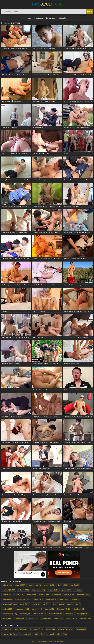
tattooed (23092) (84, 595)
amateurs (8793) (73, 604)
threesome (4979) (38, 590)
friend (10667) (20, 585)
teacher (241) (38, 599)
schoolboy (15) (78, 609)
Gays (47, 4)
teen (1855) (75, 585)
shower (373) (7, 599)
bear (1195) (49, 609)
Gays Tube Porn (21, 629)
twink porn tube (26, 634)
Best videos (39, 18)
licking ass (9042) (63, 609)
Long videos (51, 18)
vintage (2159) (49, 585)
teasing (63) (7, 618)
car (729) (47, 604)
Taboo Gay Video (36, 629)
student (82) (58, 618)
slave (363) (36, 604)
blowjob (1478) (40, 614)
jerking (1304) (51, 599)
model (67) (69, 614)
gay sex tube (51, 629)
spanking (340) (85, 618)
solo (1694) (20, 595)
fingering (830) (20, 618)
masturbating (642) (10, 614)
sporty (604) (66, 590)
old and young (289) (23, 599)
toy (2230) (78, 590)
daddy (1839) (63, 585)
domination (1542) (56, 614)
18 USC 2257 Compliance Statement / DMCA (44, 641)
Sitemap (62, 641)
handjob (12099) (35, 585)
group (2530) (69, 595)
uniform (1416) (59, 604)
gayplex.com (7, 629)
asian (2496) (7, 585)
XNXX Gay (39, 634)
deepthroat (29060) (10, 604)
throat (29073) (71, 618)
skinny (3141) (37, 609)
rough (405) (31, 595)
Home (29, 18)
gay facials (50, 634)
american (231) (25, 614)
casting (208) (7, 609)
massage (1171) (82, 614)
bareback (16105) (22, 609)
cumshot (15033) (9, 590)
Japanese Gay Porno (10, 634)
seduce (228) (57, 595)
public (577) (25, 604)
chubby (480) (8, 595)
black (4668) (33, 618)
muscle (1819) (53, 590)
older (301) (75, 599)
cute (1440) (64, 599)
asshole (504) (46, 618)
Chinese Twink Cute (66, 629)
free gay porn (81, 629)
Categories (62, 18)
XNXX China (62, 634)
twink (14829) (23, 590)
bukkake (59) (44, 595)
